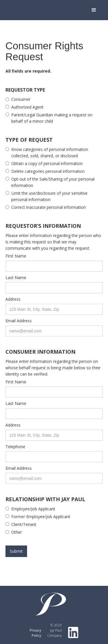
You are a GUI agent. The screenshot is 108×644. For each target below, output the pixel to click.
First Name (16, 256)
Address (13, 299)
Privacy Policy (35, 633)
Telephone (15, 447)
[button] (94, 10)
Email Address (19, 321)
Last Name (16, 278)
